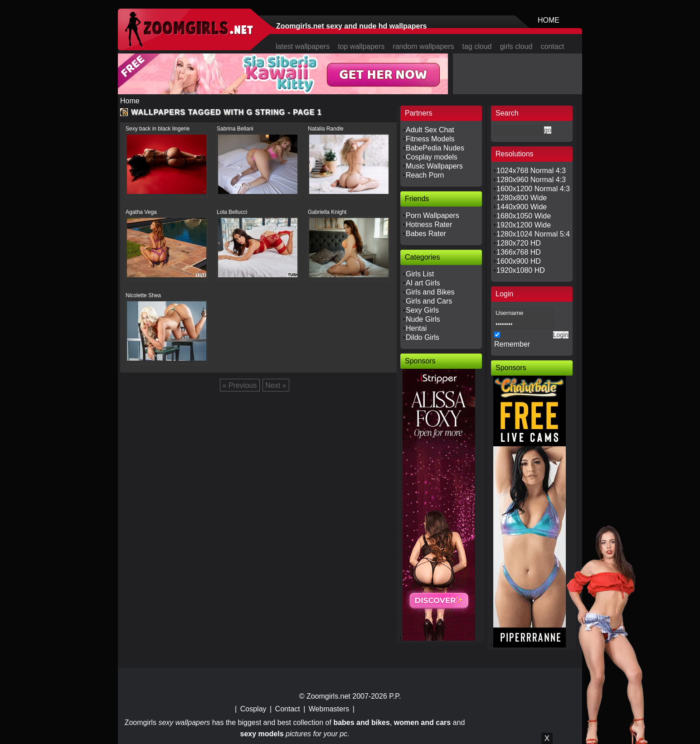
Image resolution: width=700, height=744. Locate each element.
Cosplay (253, 709)
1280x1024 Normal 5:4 (533, 234)
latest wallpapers (303, 46)
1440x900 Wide (522, 207)
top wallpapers (361, 46)
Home (130, 101)
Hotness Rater (429, 225)
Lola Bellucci (232, 212)
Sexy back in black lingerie (158, 129)
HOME (549, 20)
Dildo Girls (423, 337)
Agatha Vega (141, 212)
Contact (288, 709)
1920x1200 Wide (524, 225)
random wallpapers (423, 46)
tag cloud (477, 46)
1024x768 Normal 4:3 (531, 171)
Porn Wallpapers (433, 215)
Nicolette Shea (143, 295)
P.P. (395, 696)
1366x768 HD (519, 252)
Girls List (420, 274)
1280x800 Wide (522, 198)
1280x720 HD (519, 243)
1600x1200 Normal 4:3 (533, 189)
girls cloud (516, 46)
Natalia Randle (326, 129)
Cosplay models (432, 157)
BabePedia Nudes (435, 148)
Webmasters (329, 709)
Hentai (416, 328)
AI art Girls (423, 283)
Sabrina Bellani (235, 129)
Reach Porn (425, 175)
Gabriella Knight (327, 212)
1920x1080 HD (521, 270)
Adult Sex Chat (430, 130)
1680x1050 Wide (524, 216)
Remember (512, 344)
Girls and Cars (429, 301)
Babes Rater (426, 234)
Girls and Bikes (430, 292)
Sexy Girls (422, 310)
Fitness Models (430, 139)
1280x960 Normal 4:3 (531, 180)
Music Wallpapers (434, 166)
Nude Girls (423, 319)
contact (553, 46)
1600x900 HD (519, 261)
